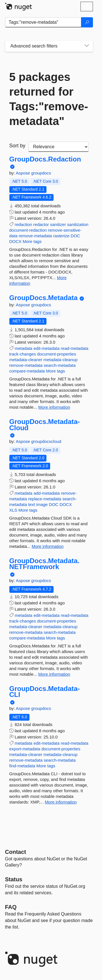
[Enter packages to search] (43, 22)
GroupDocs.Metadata (43, 298)
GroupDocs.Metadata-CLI (45, 692)
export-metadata (25, 749)
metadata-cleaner (26, 360)
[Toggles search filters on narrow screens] (87, 46)
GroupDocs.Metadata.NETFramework (44, 564)
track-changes (23, 354)
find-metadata (22, 766)
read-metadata (75, 348)
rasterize (61, 236)
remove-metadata (35, 236)
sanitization (78, 224)
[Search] (87, 22)
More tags (32, 241)
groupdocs (41, 173)
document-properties (57, 354)
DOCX (15, 241)
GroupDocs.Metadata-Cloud (45, 425)
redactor (41, 224)
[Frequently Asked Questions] (11, 907)
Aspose (24, 173)
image (42, 504)
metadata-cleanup (60, 360)
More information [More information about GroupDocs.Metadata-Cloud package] (48, 546)
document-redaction (28, 230)
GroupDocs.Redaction (45, 159)
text (31, 504)
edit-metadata (46, 348)
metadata (24, 348)
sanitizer (58, 224)
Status (14, 879)
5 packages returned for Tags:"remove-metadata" (49, 99)
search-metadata (60, 365)
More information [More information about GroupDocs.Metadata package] (54, 407)
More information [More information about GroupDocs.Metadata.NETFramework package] (54, 674)
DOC (75, 236)
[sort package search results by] (59, 147)
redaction (24, 224)
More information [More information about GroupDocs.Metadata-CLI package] (61, 802)
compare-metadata (27, 371)
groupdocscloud (46, 441)
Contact (16, 852)
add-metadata (47, 493)
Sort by (17, 146)
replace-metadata (45, 499)
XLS (13, 510)
